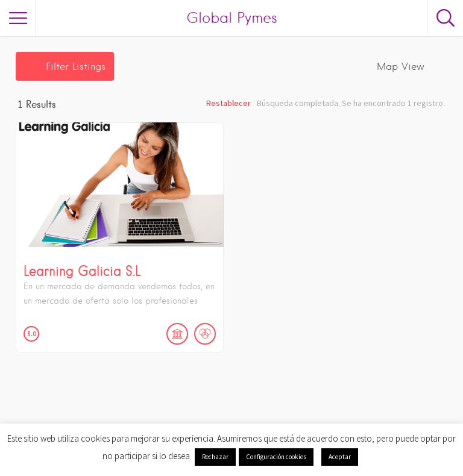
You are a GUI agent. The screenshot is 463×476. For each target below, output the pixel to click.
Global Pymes (232, 18)
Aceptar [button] (340, 457)
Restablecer (228, 103)
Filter (76, 67)
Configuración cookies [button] (276, 457)
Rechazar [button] (215, 457)
